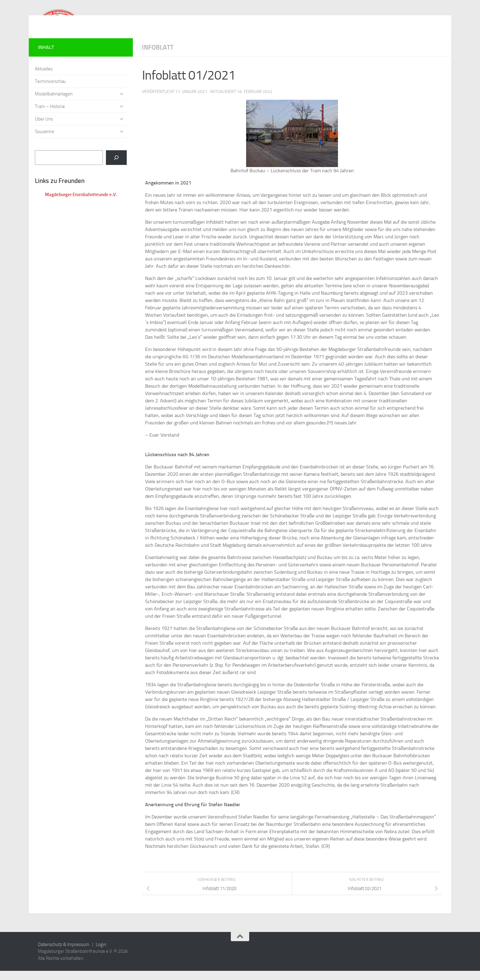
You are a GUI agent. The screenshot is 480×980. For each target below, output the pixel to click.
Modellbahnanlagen (54, 103)
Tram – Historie (50, 116)
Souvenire (45, 141)
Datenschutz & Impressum (64, 954)
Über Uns (44, 128)
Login (101, 954)
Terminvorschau (50, 91)
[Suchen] (116, 167)
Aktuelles (44, 78)
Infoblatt (158, 56)
